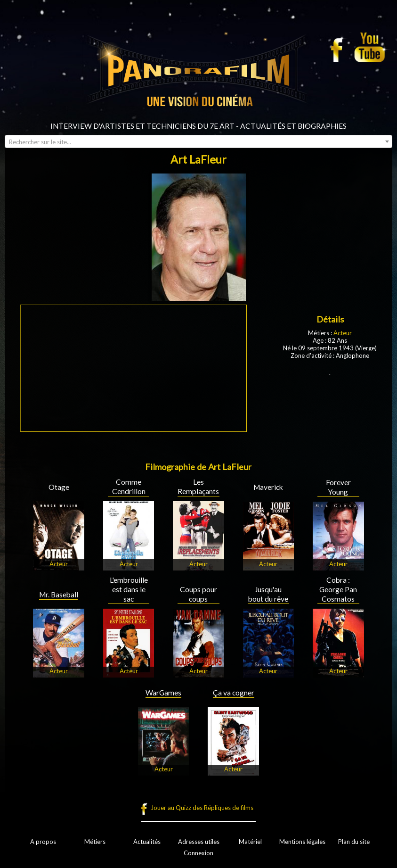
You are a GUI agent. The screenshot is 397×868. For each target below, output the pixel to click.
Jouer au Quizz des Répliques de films (202, 808)
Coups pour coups (198, 594)
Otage (59, 487)
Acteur (343, 333)
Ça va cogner (234, 693)
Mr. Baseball (59, 595)
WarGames (163, 693)
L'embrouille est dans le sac (129, 589)
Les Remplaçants (198, 487)
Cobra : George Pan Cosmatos (338, 589)
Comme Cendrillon (129, 487)
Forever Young (338, 487)
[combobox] (198, 141)
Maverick (268, 487)
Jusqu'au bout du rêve (268, 594)
